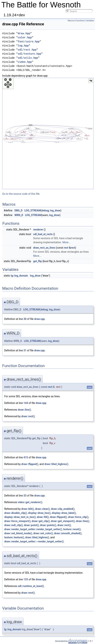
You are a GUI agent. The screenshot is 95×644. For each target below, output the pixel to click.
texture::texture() (14, 537)
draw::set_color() (43, 533)
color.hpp (25, 37)
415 (26, 457)
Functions (80, 21)
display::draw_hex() (39, 513)
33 (25, 496)
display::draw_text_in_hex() (20, 517)
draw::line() (24, 410)
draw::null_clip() (14, 525)
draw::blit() (28, 509)
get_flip (37, 261)
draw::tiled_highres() (56, 464)
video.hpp (25, 62)
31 (25, 350)
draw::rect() (28, 416)
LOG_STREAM (33, 210)
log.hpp (23, 46)
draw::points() (48, 525)
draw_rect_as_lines (44, 248)
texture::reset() (72, 529)
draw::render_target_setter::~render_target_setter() (34, 541)
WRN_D (19, 215)
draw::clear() (42, 509)
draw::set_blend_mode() (18, 533)
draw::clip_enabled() (63, 509)
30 (25, 319)
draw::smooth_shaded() (68, 533)
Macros (71, 21)
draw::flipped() (30, 464)
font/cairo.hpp (29, 42)
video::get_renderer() (30, 502)
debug (45, 210)
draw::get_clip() (41, 521)
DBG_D (18, 210)
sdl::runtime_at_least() (31, 586)
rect (66, 248)
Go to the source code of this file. (21, 194)
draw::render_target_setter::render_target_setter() (33, 529)
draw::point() (31, 525)
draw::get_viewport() (63, 521)
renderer (38, 230)
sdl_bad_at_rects (43, 234)
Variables (90, 21)
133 (26, 579)
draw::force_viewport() (17, 521)
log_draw (55, 210)
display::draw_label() (64, 513)
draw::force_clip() (78, 517)
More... (66, 242)
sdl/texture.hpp (29, 54)
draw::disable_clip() (16, 513)
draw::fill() (43, 517)
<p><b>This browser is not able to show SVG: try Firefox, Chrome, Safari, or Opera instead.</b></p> (48, 133)
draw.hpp (24, 33)
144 (26, 403)
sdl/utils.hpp (28, 58)
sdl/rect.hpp (27, 50)
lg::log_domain (19, 276)
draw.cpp (40, 319)
